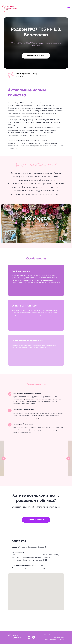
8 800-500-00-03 (39, 565)
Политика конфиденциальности (53, 640)
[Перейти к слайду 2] (32, 479)
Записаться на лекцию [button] (36, 56)
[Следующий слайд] (68, 458)
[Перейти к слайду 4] (37, 479)
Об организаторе (58, 637)
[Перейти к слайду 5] (39, 479)
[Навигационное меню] (69, 8)
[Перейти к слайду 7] (44, 479)
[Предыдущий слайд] (4, 458)
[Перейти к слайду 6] (41, 479)
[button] (36, 520)
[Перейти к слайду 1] (29, 479)
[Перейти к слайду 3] (34, 479)
